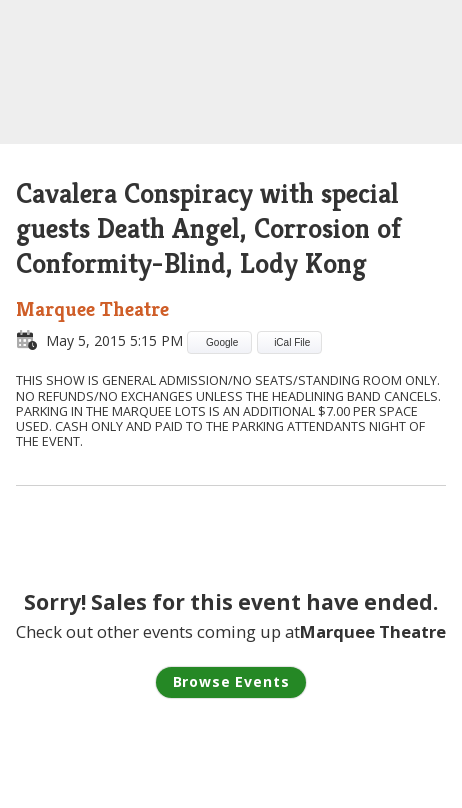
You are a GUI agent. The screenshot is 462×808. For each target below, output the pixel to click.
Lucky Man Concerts (231, 74)
